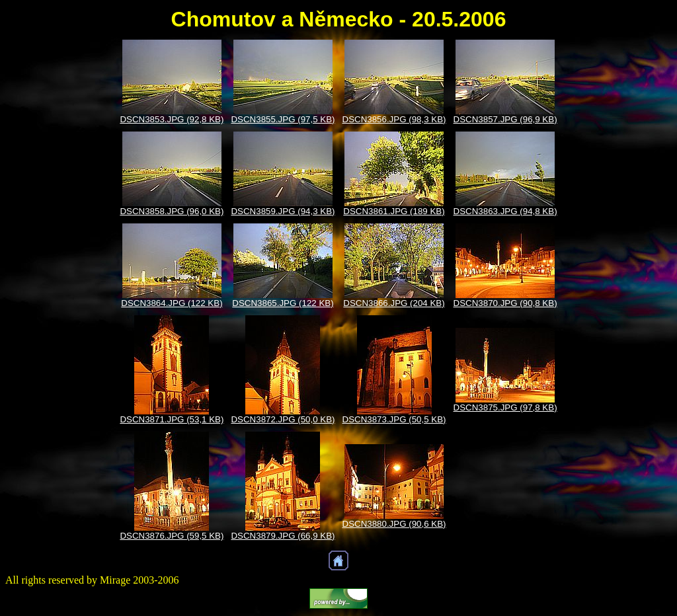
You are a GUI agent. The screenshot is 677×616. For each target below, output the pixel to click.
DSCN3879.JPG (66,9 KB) (283, 536)
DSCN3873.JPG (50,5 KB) (394, 419)
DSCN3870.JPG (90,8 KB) (505, 303)
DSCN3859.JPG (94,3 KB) (283, 211)
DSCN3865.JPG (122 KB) (283, 303)
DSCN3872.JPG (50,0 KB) (283, 419)
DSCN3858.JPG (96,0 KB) (172, 211)
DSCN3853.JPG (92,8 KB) (172, 119)
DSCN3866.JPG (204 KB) (394, 303)
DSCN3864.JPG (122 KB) (172, 303)
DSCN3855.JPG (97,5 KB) (283, 119)
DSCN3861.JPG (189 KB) (394, 211)
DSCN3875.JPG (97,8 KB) (505, 407)
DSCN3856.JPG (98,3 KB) (394, 119)
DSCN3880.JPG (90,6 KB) (394, 524)
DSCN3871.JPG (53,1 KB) (172, 419)
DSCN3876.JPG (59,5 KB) (172, 536)
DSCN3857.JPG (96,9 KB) (505, 119)
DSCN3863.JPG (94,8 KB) (505, 211)
